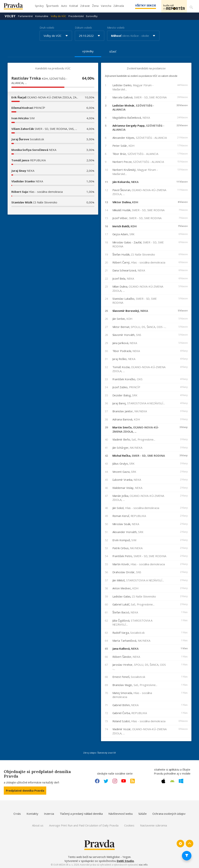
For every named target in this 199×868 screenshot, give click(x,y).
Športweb (52, 6)
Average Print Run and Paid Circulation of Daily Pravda (84, 825)
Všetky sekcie (140, 5)
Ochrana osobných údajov (169, 813)
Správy (39, 6)
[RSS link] (132, 781)
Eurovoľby (92, 16)
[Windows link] (181, 781)
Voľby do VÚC (58, 16)
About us (38, 825)
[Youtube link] (124, 781)
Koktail (73, 6)
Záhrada (119, 6)
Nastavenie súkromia (154, 825)
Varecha (106, 6)
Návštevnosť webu (121, 813)
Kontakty (32, 813)
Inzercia (49, 813)
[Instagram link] (115, 781)
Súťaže (143, 813)
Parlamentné (25, 16)
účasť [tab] (113, 51)
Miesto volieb (116, 27)
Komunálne (42, 16)
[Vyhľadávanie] (191, 6)
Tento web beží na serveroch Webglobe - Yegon (99, 857)
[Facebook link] (97, 781)
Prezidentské (76, 16)
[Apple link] (163, 781)
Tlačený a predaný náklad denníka (81, 813)
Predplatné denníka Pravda (25, 790)
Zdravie (85, 6)
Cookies (129, 825)
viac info (143, 864)
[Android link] (172, 781)
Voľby (10, 16)
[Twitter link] (106, 781)
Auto (64, 6)
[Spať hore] (190, 843)
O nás (17, 813)
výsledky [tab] (88, 51)
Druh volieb (47, 27)
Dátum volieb (83, 27)
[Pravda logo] (16, 7)
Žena (95, 6)
